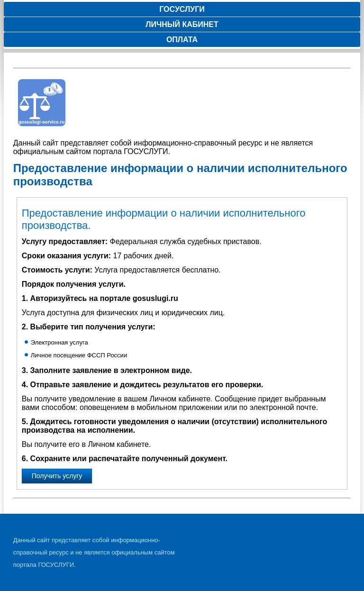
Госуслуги (182, 9)
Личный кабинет (182, 24)
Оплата (182, 40)
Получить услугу (57, 476)
